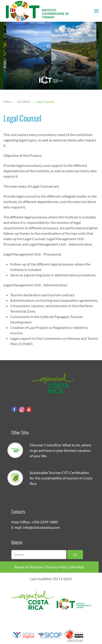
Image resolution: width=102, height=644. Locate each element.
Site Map (77, 567)
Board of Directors (29, 567)
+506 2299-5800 (45, 522)
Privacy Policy (57, 567)
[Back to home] (37, 11)
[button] (96, 11)
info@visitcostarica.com (41, 527)
